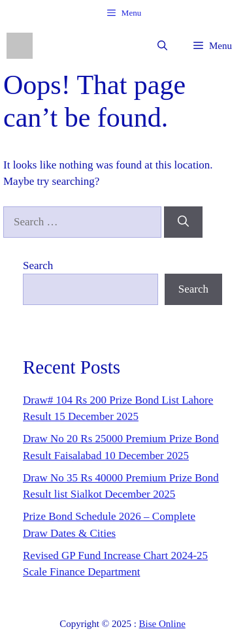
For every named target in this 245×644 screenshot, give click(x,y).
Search (38, 266)
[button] (162, 46)
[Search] (183, 222)
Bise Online (162, 624)
